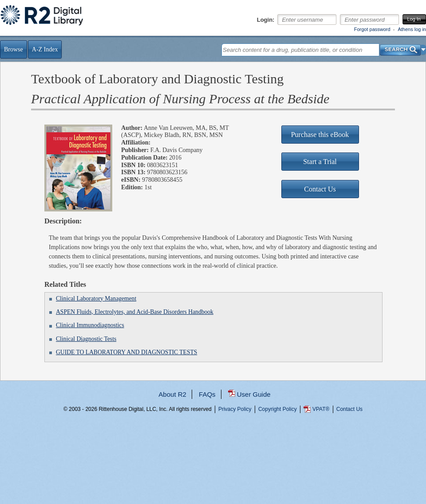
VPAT (321, 409)
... (213, 441)
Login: (266, 20)
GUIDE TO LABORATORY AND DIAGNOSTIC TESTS (126, 352)
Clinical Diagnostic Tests (86, 339)
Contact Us (349, 409)
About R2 (172, 394)
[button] (424, 50)
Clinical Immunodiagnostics (90, 325)
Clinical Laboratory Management (96, 299)
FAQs (207, 394)
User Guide (254, 394)
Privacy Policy (235, 409)
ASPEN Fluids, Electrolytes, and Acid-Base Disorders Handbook (135, 312)
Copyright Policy (278, 409)
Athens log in (412, 29)
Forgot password (372, 29)
